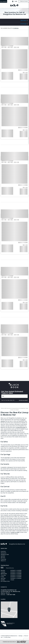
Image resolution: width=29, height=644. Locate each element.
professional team (21, 427)
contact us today (15, 532)
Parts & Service (10, 568)
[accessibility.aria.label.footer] (21, 642)
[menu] (3, 5)
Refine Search (24, 20)
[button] (4, 1)
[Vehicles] (14, 396)
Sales (2, 568)
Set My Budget (23, 24)
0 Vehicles (16, 28)
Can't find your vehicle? (23, 400)
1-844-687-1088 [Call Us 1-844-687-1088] (11, 595)
